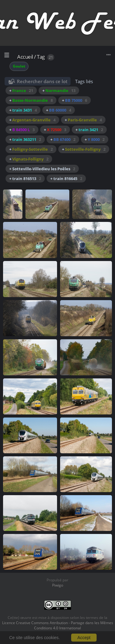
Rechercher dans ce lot (42, 81)
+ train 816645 (66, 178)
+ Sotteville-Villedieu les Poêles (42, 169)
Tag (41, 57)
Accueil (25, 57)
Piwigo (58, 585)
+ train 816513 (25, 178)
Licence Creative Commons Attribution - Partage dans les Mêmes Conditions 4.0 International (58, 625)
